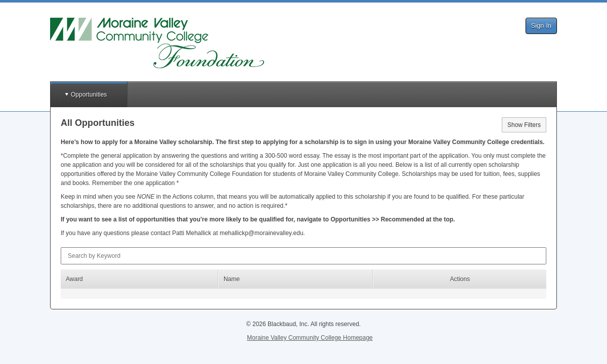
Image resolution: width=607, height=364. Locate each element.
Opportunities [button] (89, 95)
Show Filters (524, 125)
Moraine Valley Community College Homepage (310, 338)
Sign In (541, 26)
